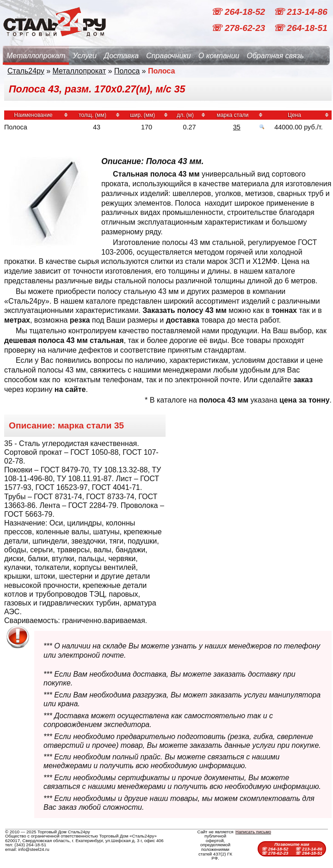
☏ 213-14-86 (300, 12)
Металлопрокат (36, 56)
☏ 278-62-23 (239, 28)
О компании (219, 56)
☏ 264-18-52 (239, 12)
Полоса (127, 71)
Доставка (121, 56)
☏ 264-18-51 (300, 28)
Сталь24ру (26, 71)
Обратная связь (275, 56)
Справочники (169, 56)
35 (237, 127)
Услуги (85, 56)
